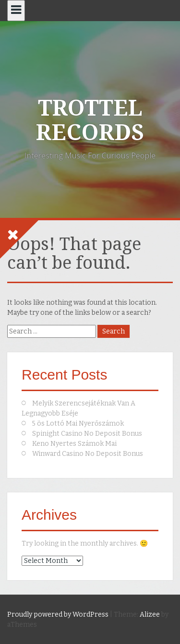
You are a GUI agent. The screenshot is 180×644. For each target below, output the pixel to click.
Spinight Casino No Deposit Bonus (87, 434)
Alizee (150, 614)
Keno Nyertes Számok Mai (74, 444)
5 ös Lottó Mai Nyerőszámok (78, 423)
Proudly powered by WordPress (58, 614)
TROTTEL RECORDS (90, 120)
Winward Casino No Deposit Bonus (88, 454)
